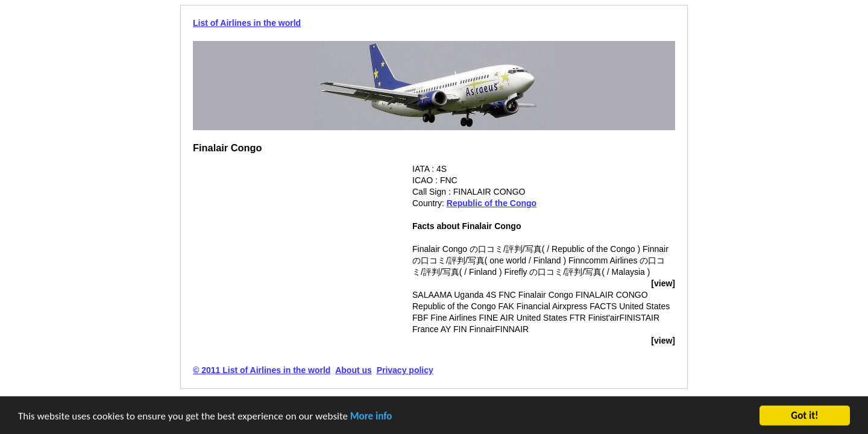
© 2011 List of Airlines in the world (262, 370)
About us (354, 370)
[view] (663, 283)
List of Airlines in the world (247, 23)
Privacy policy (405, 370)
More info (371, 417)
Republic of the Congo (492, 203)
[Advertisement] (294, 248)
